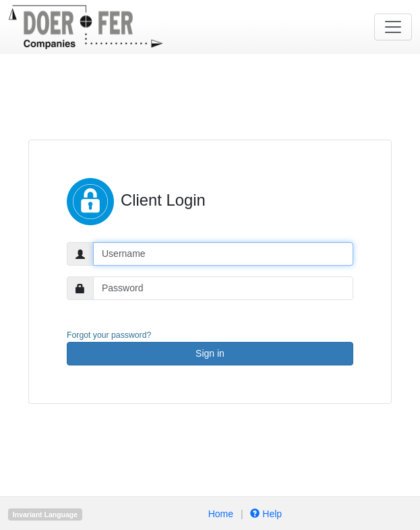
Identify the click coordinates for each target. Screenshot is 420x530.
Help (265, 514)
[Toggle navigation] (393, 27)
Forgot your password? (109, 335)
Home (221, 514)
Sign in (210, 353)
